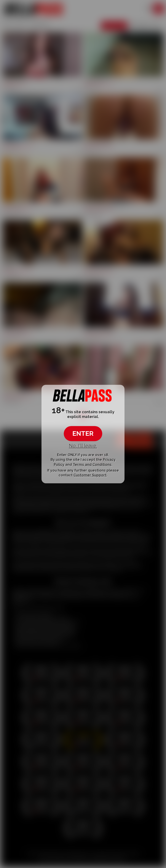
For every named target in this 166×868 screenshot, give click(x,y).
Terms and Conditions (92, 465)
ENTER (83, 433)
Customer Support (90, 475)
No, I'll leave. (83, 446)
